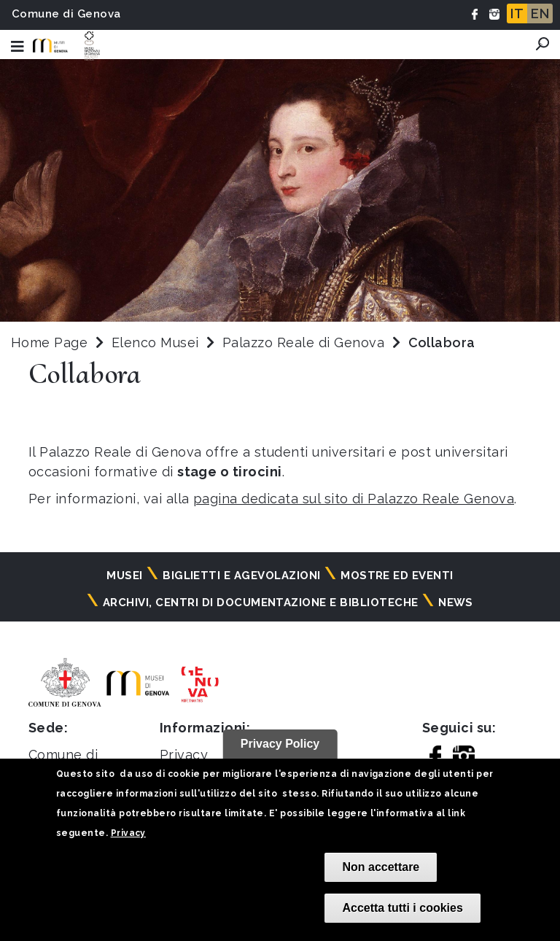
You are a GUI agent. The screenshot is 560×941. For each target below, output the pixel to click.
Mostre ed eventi (397, 576)
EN (540, 13)
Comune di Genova (66, 14)
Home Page (49, 342)
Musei (124, 576)
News (456, 603)
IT (517, 13)
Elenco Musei (155, 342)
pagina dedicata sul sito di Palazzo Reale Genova (354, 499)
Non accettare (381, 867)
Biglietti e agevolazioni (242, 576)
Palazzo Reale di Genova (306, 342)
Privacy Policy (280, 744)
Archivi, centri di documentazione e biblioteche (261, 603)
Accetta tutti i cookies (402, 908)
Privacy (128, 833)
